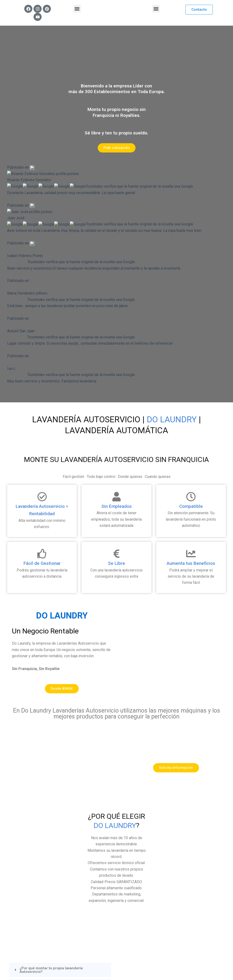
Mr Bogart (119, 967)
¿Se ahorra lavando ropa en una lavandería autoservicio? (57, 773)
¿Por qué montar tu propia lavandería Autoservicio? (52, 743)
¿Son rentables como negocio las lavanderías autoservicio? (59, 807)
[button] (77, 9)
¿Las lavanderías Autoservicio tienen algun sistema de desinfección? (56, 790)
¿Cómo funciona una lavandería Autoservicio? (63, 758)
